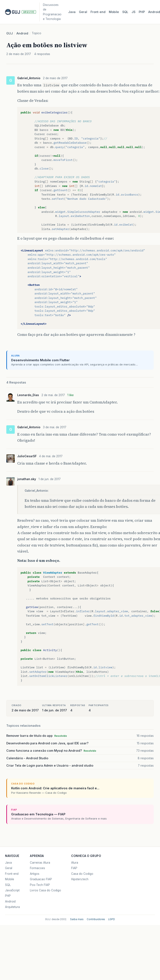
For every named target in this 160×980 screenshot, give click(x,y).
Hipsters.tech (80, 879)
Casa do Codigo (82, 874)
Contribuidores (96, 919)
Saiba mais (77, 919)
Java (72, 12)
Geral (83, 12)
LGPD (112, 919)
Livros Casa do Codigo (45, 890)
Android (22, 33)
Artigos (35, 874)
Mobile (114, 12)
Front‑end (98, 12)
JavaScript (12, 890)
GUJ (10, 33)
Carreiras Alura (40, 863)
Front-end (12, 874)
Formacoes (37, 868)
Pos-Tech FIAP (40, 885)
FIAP (74, 868)
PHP (142, 12)
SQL (125, 12)
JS (133, 12)
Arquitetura (12, 907)
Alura (75, 863)
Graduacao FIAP (41, 879)
